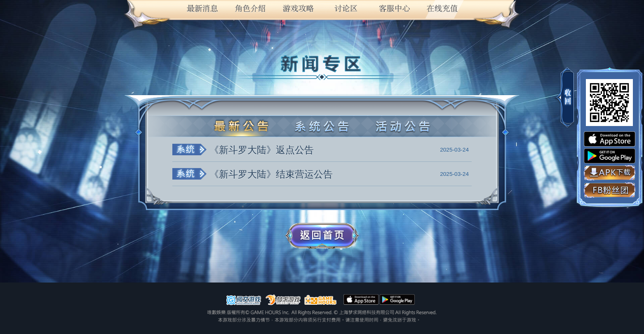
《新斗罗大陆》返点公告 (262, 150)
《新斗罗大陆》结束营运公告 (271, 174)
